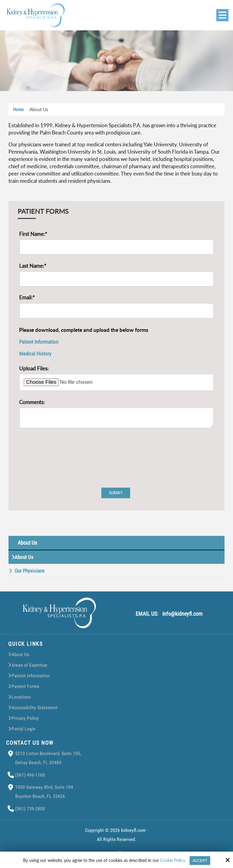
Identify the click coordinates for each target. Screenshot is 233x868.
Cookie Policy (173, 860)
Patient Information (39, 342)
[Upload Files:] (117, 382)
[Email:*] (117, 311)
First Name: (33, 234)
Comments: (32, 402)
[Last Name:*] (117, 279)
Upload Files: (34, 368)
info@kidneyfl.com (182, 616)
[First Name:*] (117, 247)
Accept (200, 861)
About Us (27, 545)
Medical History (35, 354)
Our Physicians (30, 574)
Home (18, 110)
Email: (27, 297)
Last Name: (33, 266)
